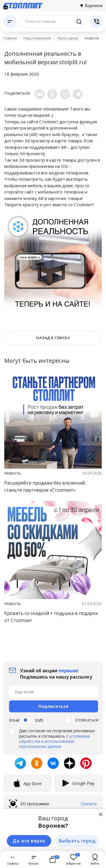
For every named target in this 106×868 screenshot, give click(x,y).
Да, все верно (29, 841)
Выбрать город (77, 841)
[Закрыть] (101, 814)
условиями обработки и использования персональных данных (54, 741)
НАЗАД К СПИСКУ (53, 338)
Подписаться (54, 706)
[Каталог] (10, 22)
